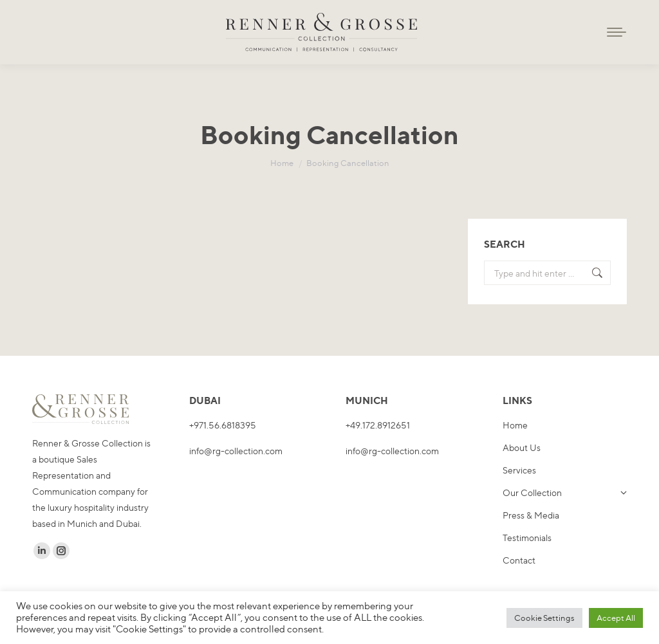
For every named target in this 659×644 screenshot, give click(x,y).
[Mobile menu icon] (617, 32)
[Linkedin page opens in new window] (42, 551)
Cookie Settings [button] (544, 618)
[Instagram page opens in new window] (61, 551)
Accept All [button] (616, 618)
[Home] (282, 163)
